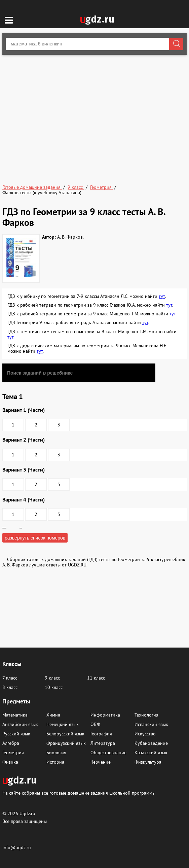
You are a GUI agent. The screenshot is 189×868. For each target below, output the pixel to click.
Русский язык (16, 734)
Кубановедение (151, 743)
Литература (103, 743)
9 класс (52, 678)
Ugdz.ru (27, 813)
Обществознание (108, 753)
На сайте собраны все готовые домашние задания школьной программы (79, 793)
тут (162, 296)
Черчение (101, 762)
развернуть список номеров (35, 538)
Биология (56, 753)
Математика (15, 715)
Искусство (145, 734)
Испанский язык (151, 724)
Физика (10, 762)
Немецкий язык (63, 724)
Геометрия (13, 753)
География (101, 734)
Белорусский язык (65, 734)
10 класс (54, 687)
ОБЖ (95, 724)
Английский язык (20, 724)
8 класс (10, 687)
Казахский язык (151, 753)
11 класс (96, 678)
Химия (53, 715)
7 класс (10, 678)
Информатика (105, 715)
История (55, 762)
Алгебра (11, 743)
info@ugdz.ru (17, 847)
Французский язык (66, 743)
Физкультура (148, 762)
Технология (146, 715)
